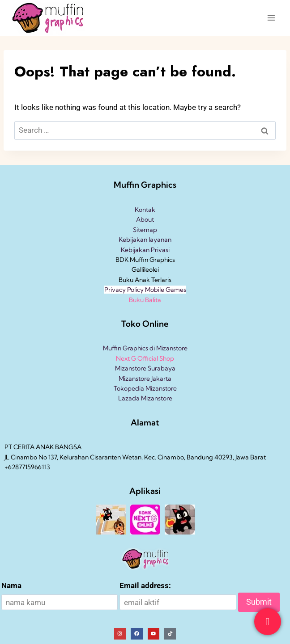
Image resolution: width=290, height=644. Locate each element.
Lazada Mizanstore (145, 398)
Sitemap (145, 230)
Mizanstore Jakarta (145, 379)
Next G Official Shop (145, 358)
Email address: (145, 585)
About (145, 219)
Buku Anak (134, 280)
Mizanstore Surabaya (145, 368)
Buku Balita (145, 300)
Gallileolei (145, 269)
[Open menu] (271, 18)
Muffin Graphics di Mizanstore (145, 348)
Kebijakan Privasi (145, 250)
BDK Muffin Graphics (145, 260)
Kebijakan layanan (145, 240)
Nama (11, 585)
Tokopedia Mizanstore (145, 388)
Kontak (145, 210)
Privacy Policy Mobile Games (145, 290)
